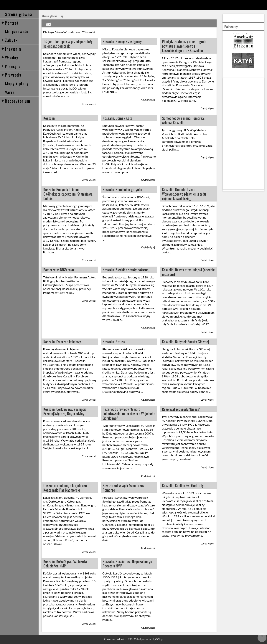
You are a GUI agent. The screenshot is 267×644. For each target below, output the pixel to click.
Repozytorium (16, 101)
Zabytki (10, 40)
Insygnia (11, 49)
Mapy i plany (17, 83)
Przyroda (11, 75)
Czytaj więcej (89, 104)
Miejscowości (17, 31)
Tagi (62, 16)
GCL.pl (159, 639)
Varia (10, 92)
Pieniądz (11, 66)
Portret (10, 23)
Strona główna (19, 14)
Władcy (10, 57)
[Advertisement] (243, 134)
